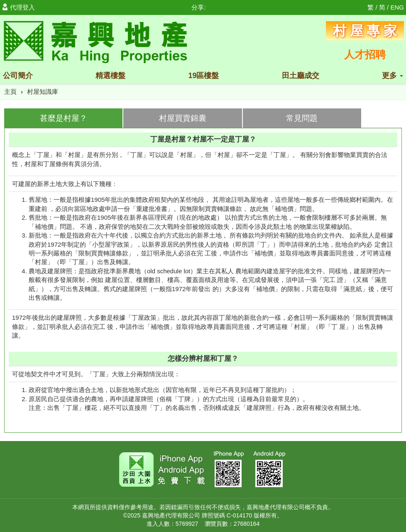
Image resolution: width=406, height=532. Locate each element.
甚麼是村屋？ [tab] (64, 118)
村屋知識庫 (43, 92)
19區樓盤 (203, 76)
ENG (397, 7)
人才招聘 (365, 54)
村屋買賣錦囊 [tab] (183, 118)
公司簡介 (18, 76)
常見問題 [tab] (302, 118)
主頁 (10, 92)
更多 (393, 76)
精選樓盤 (110, 76)
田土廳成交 (301, 76)
